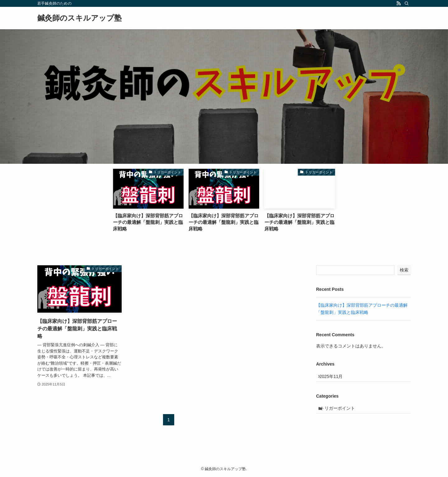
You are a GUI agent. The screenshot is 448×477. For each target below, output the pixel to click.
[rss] (399, 3)
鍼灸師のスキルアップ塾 (79, 18)
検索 (404, 270)
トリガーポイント (341, 413)
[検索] (407, 3)
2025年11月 (334, 378)
